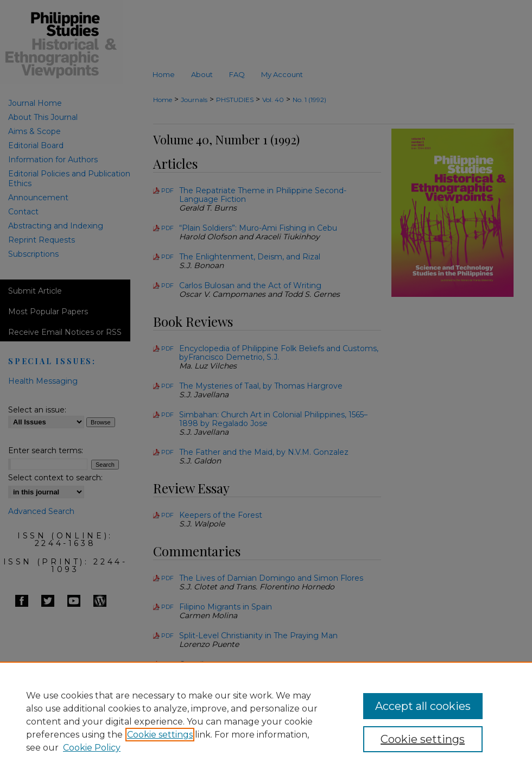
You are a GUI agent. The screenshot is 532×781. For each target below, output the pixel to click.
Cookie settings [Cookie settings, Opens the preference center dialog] (423, 739)
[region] (266, 721)
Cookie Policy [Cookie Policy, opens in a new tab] (92, 748)
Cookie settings (160, 735)
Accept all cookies (423, 706)
